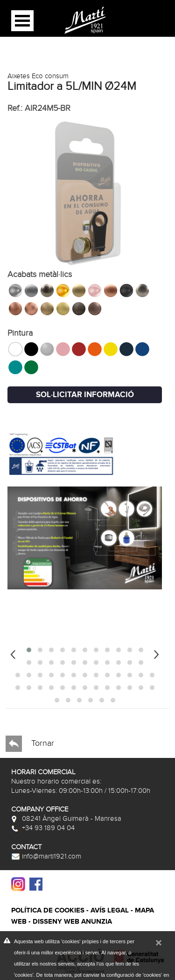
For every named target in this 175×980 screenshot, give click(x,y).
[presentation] (13, 653)
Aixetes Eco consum (38, 76)
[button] (29, 650)
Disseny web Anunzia (72, 922)
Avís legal (110, 910)
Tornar (30, 744)
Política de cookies (48, 910)
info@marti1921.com (46, 856)
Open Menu (22, 21)
